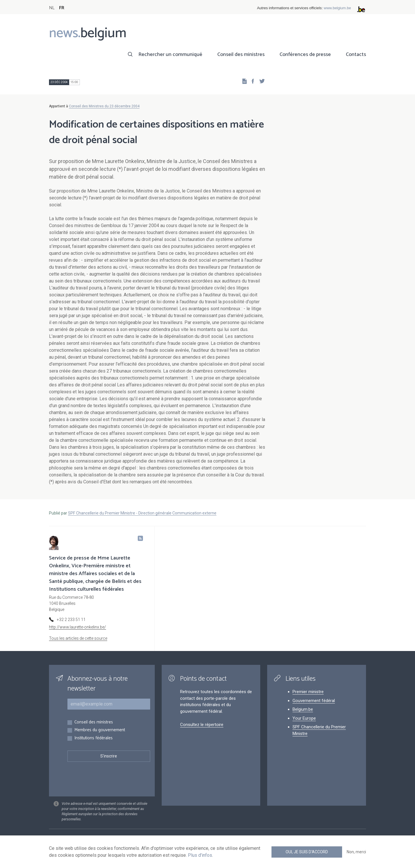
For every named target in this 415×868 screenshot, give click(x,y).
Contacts (356, 55)
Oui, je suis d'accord (307, 852)
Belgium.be (303, 709)
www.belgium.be (337, 8)
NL (52, 8)
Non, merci (356, 852)
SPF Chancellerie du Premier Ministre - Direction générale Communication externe (142, 513)
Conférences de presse (305, 55)
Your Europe (304, 718)
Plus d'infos (200, 855)
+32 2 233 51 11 (71, 620)
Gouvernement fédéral (314, 701)
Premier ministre (308, 692)
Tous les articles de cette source (78, 638)
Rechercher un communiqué (170, 55)
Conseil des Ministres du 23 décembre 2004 (104, 106)
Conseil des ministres (241, 55)
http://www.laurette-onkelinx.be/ (78, 627)
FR (62, 8)
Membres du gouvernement (100, 730)
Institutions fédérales (94, 738)
